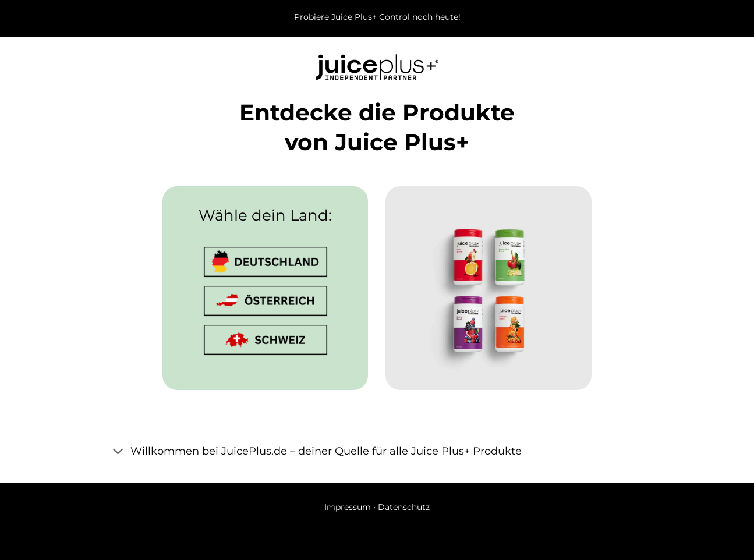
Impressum (348, 507)
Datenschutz (404, 507)
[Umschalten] (118, 453)
